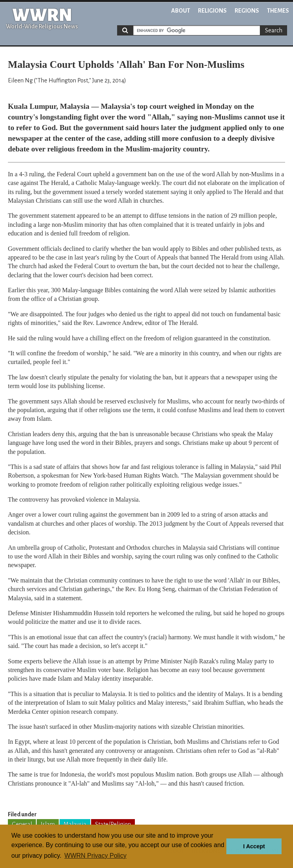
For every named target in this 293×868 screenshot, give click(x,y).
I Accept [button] (254, 846)
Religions (212, 11)
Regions (247, 11)
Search (274, 30)
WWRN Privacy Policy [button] (95, 856)
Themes (278, 11)
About (181, 11)
